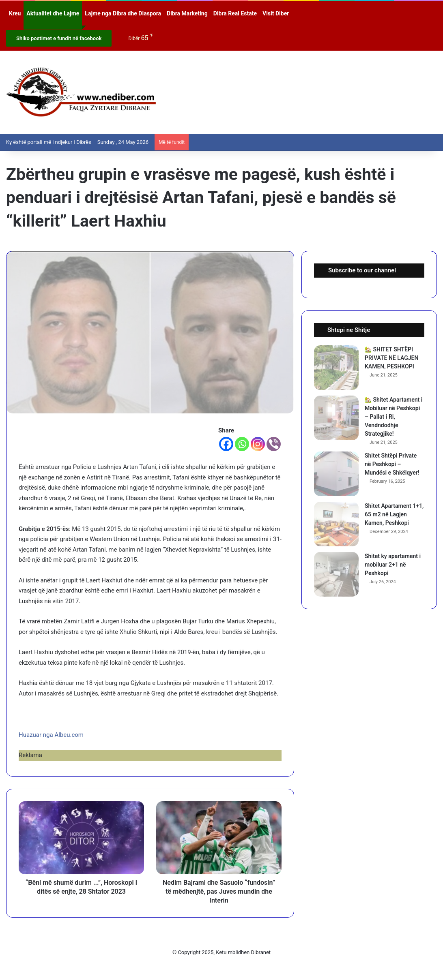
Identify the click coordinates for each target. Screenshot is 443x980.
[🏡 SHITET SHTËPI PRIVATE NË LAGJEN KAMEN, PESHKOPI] (336, 368)
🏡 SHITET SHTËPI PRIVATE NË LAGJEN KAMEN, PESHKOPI (391, 358)
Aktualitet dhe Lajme (53, 13)
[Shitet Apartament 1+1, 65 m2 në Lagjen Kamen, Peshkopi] (336, 524)
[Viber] (274, 444)
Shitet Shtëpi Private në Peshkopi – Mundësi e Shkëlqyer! (392, 464)
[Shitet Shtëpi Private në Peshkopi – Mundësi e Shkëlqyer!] (336, 474)
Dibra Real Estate (235, 13)
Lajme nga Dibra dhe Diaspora (123, 13)
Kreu (15, 13)
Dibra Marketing (187, 13)
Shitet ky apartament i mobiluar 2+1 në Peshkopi (393, 565)
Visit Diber (276, 13)
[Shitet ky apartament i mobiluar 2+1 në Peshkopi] (336, 574)
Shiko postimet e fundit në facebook (59, 38)
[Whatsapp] (242, 444)
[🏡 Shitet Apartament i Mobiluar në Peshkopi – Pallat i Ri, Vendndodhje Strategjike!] (336, 418)
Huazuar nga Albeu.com (51, 735)
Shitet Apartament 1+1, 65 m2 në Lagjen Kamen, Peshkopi (394, 514)
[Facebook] (226, 444)
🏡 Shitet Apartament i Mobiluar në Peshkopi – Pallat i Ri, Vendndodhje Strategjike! (394, 417)
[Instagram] (258, 444)
